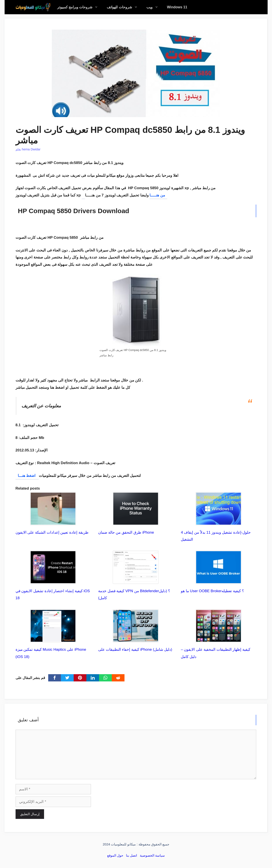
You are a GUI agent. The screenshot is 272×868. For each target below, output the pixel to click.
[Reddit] (118, 678)
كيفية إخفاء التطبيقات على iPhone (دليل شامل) (135, 650)
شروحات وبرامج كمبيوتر (80, 7)
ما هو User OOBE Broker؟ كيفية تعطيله (212, 591)
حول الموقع (115, 855)
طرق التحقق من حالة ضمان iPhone (126, 532)
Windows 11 (177, 7)
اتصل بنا (132, 855)
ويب (155, 7)
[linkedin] (93, 678)
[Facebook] (55, 678)
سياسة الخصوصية (152, 855)
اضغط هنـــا (27, 476)
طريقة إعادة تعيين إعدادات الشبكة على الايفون (52, 532)
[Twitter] (67, 678)
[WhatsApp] (105, 678)
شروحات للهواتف (124, 7)
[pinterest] (80, 678)
